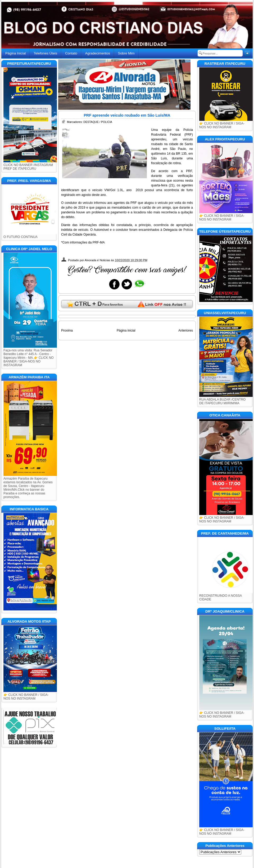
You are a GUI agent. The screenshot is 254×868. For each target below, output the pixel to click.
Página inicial (126, 330)
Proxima (67, 330)
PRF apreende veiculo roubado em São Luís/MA (127, 115)
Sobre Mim (126, 53)
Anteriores (186, 330)
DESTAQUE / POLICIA (98, 122)
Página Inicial (15, 53)
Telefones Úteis (45, 53)
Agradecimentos (98, 53)
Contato (71, 53)
